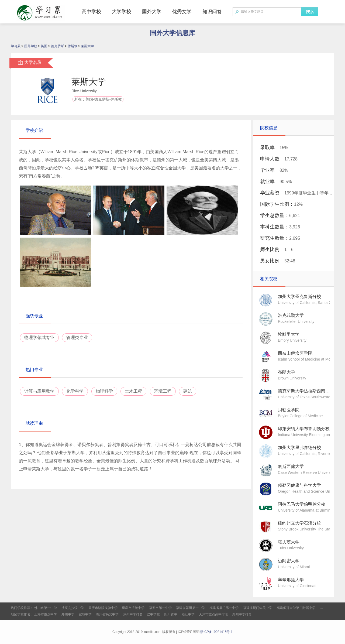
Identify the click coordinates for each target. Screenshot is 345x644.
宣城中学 (85, 614)
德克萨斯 (57, 46)
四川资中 (171, 614)
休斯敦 (73, 46)
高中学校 (91, 12)
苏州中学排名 (133, 614)
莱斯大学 (87, 46)
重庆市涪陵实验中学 (103, 608)
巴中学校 (153, 614)
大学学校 (122, 12)
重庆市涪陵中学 (133, 608)
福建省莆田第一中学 (191, 608)
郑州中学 (68, 614)
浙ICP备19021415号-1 (216, 632)
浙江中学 (188, 614)
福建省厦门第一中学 (224, 608)
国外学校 (31, 46)
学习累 (16, 46)
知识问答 (212, 12)
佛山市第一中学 (46, 608)
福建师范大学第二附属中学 (296, 608)
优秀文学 (182, 12)
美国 (44, 46)
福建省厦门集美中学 (258, 608)
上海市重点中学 (46, 614)
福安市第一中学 (160, 608)
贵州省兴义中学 (107, 614)
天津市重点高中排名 (213, 614)
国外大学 (152, 12)
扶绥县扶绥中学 (73, 608)
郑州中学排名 (242, 614)
